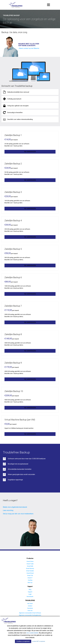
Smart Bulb (30, 566)
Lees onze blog (8, 510)
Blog (30, 589)
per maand (11, 140)
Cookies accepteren (23, 641)
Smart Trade (30, 564)
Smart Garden (30, 571)
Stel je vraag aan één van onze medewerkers (18, 514)
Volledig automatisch (12, 99)
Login (30, 594)
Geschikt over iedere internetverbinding (18, 119)
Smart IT (30, 578)
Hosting (30, 580)
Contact (30, 606)
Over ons (30, 611)
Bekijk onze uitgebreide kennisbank (15, 507)
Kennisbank (30, 597)
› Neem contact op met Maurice (29, 48)
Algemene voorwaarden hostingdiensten (30, 615)
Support (30, 592)
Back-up (30, 582)
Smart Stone (30, 561)
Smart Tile (30, 575)
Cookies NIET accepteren (39, 641)
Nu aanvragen (30, 152)
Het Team (30, 604)
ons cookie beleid (32, 633)
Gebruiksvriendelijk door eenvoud (16, 92)
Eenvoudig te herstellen (12, 113)
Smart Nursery (30, 568)
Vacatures (30, 608)
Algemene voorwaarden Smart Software (30, 613)
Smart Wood (30, 573)
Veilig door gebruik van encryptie (16, 106)
